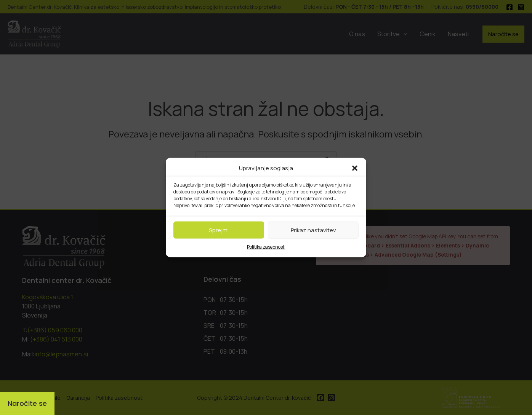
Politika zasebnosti (266, 247)
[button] (355, 168)
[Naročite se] (27, 404)
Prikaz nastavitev (313, 230)
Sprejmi (219, 230)
